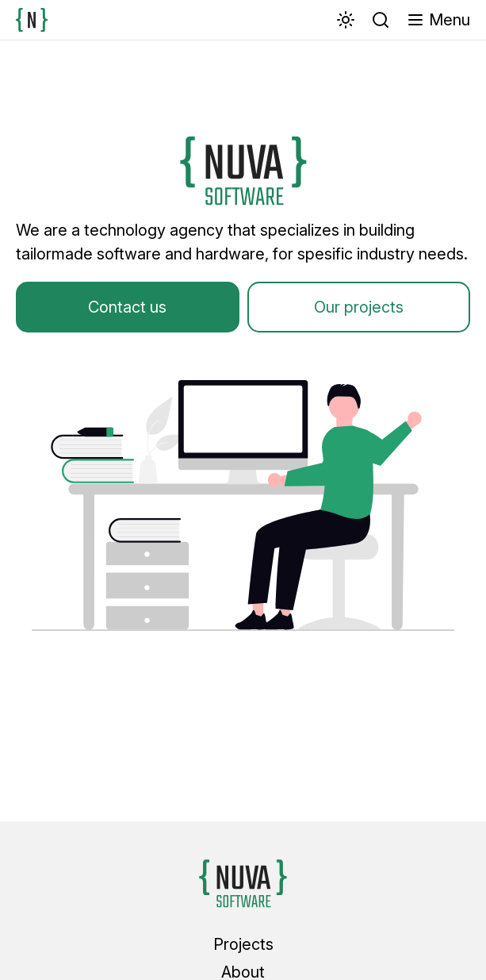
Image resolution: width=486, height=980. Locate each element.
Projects (243, 944)
